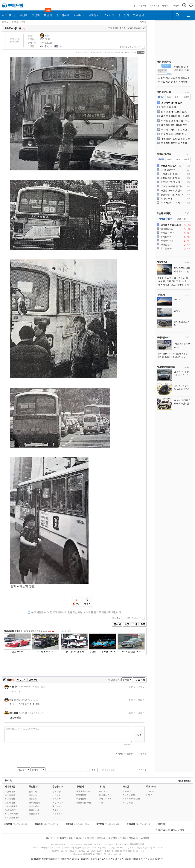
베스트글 (103, 791)
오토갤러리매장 (12, 817)
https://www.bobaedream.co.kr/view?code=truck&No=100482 (106, 53)
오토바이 (150, 791)
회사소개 (50, 838)
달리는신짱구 (174, 233)
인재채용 (89, 838)
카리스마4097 (174, 240)
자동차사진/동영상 (131, 799)
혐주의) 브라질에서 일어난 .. (172, 182)
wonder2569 (174, 229)
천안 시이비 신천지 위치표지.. (172, 203)
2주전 (178, 159)
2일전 (178, 97)
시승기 (102, 803)
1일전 (169, 97)
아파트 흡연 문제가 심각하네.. (176, 121)
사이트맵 (145, 838)
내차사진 (127, 791)
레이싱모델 (128, 803)
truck (47, 36)
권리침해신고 (177, 830)
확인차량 (33, 799)
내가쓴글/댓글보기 (108, 770)
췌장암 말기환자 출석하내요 (175, 116)
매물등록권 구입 (83, 803)
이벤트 (149, 795)
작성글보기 (131, 47)
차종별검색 (34, 814)
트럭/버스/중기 (19, 22)
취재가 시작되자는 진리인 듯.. (176, 130)
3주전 (186, 159)
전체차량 (33, 791)
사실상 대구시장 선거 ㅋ (172, 190)
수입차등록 (81, 799)
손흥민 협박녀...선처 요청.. (174, 112)
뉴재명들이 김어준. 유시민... (172, 174)
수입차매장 (10, 795)
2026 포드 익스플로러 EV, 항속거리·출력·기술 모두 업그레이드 (175, 278)
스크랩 (127, 618)
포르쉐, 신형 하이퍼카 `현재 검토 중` (175, 281)
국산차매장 (10, 791)
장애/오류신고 (163, 830)
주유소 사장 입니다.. (171, 166)
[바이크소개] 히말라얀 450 (172, 357)
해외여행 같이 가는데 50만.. (175, 125)
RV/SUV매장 (10, 810)
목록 (144, 22)
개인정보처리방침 (117, 838)
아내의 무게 (167, 199)
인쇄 (134, 618)
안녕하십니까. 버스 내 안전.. (172, 195)
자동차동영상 (129, 795)
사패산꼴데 (174, 244)
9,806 (50, 46)
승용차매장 (10, 803)
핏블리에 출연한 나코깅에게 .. (176, 143)
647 (60, 46)
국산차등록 (81, 795)
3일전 (186, 97)
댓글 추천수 (182, 219)
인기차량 (33, 795)
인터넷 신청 (66, 631)
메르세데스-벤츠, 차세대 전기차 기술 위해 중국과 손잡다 (175, 285)
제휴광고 (62, 838)
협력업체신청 (76, 838)
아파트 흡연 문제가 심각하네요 (174, 82)
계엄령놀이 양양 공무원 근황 (175, 139)
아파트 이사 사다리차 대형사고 (174, 78)
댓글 (56, 46)
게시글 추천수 (165, 219)
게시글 (43, 46)
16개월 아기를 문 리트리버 (172, 186)
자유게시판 (104, 795)
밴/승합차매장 (11, 814)
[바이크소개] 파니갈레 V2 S (173, 353)
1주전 (169, 159)
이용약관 (101, 838)
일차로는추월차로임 (174, 225)
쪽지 (122, 47)
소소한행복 (174, 248)
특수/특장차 (35, 803)
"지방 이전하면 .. (169, 107)
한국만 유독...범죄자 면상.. (174, 134)
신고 (139, 47)
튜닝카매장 (10, 799)
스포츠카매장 (11, 806)
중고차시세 (34, 810)
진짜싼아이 (174, 237)
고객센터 (133, 838)
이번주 (161, 159)
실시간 (161, 97)
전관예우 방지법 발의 (172, 103)
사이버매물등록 (83, 791)
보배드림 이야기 (107, 799)
